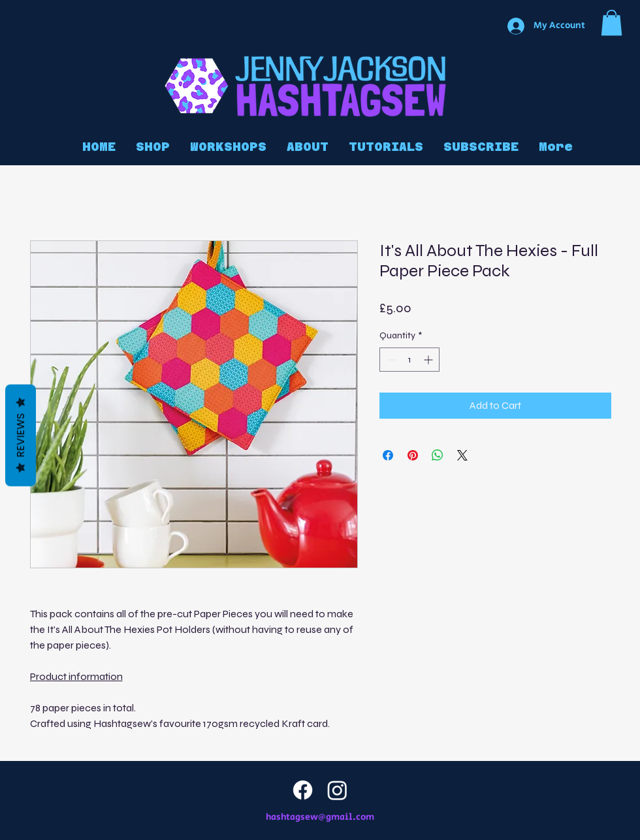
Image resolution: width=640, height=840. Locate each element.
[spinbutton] (409, 360)
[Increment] (429, 360)
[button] (612, 23)
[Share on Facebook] (388, 455)
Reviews (21, 436)
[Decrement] (390, 360)
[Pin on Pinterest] (413, 455)
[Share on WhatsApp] (438, 455)
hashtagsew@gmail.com (320, 817)
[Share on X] (462, 455)
